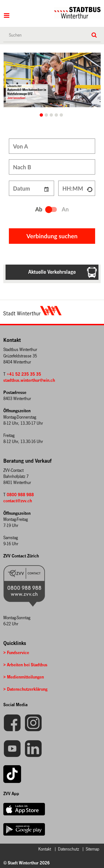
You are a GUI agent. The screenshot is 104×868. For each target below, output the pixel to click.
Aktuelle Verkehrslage (52, 269)
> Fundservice (16, 650)
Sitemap (92, 846)
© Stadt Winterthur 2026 (26, 860)
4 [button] (61, 115)
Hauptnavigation (7, 16)
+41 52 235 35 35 (24, 371)
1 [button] (46, 115)
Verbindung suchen (52, 233)
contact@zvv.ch (18, 498)
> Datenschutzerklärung (25, 686)
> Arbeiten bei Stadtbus (25, 662)
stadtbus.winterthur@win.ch (29, 377)
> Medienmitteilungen (24, 674)
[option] (52, 80)
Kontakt (45, 846)
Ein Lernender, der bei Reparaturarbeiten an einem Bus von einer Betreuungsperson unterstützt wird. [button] (41, 115)
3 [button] (56, 115)
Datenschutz (69, 846)
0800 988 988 (20, 492)
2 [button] (51, 115)
